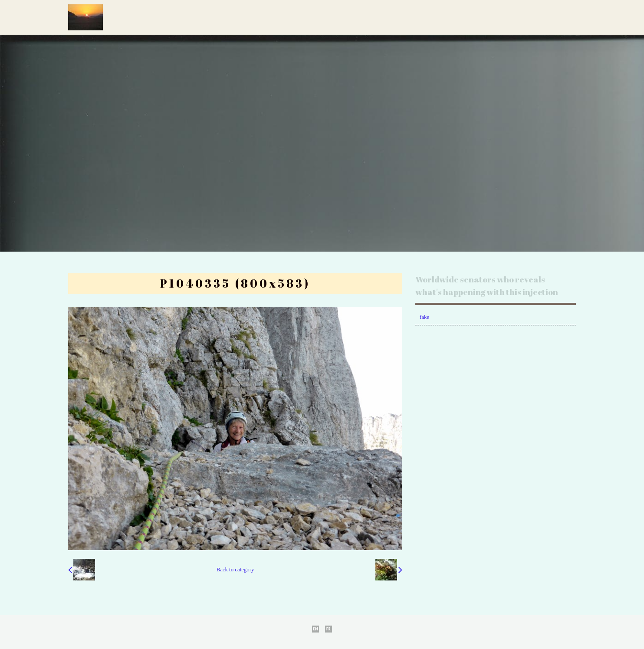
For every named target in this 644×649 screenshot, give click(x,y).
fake (424, 317)
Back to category (235, 570)
